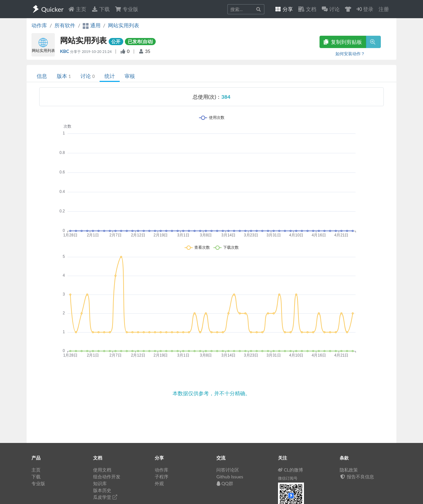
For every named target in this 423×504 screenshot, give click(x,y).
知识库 (100, 483)
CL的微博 (290, 470)
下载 (101, 9)
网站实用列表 (124, 25)
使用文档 (102, 470)
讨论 (87, 76)
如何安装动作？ (350, 54)
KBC (65, 51)
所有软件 (65, 25)
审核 (130, 76)
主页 (77, 9)
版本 (64, 76)
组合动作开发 (107, 477)
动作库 (39, 25)
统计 (110, 76)
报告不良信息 (357, 477)
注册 (384, 9)
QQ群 (225, 483)
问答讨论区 (228, 470)
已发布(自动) (140, 41)
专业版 (127, 9)
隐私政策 (349, 470)
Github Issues (230, 477)
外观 (159, 483)
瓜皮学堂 (105, 497)
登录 (365, 9)
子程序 (162, 477)
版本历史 (102, 490)
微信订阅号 (288, 478)
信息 (42, 76)
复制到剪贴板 (343, 42)
